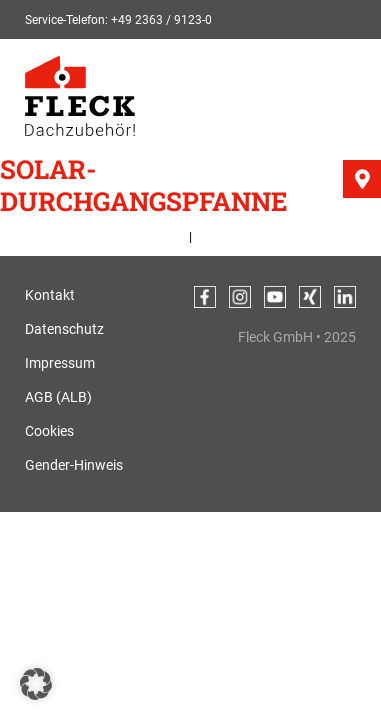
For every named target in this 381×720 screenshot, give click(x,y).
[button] (36, 684)
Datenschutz (64, 329)
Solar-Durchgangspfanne (144, 185)
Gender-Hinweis (74, 465)
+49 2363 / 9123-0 (161, 20)
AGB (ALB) (58, 397)
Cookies (49, 431)
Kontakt (50, 295)
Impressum (60, 363)
